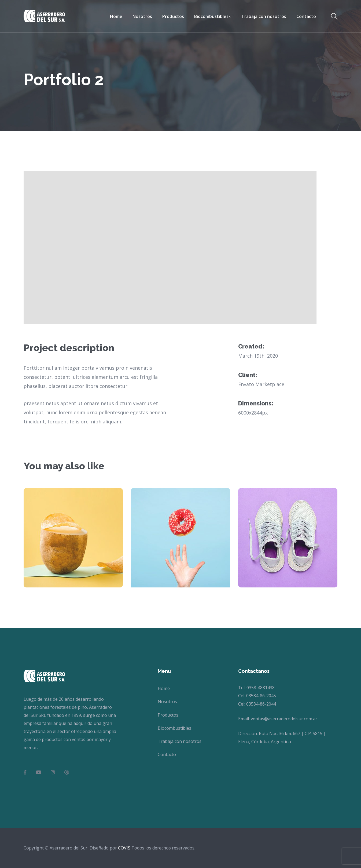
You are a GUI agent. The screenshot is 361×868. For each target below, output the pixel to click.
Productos (168, 715)
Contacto (167, 754)
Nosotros (167, 702)
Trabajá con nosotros (180, 741)
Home (164, 688)
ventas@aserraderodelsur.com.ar (284, 719)
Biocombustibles (174, 728)
